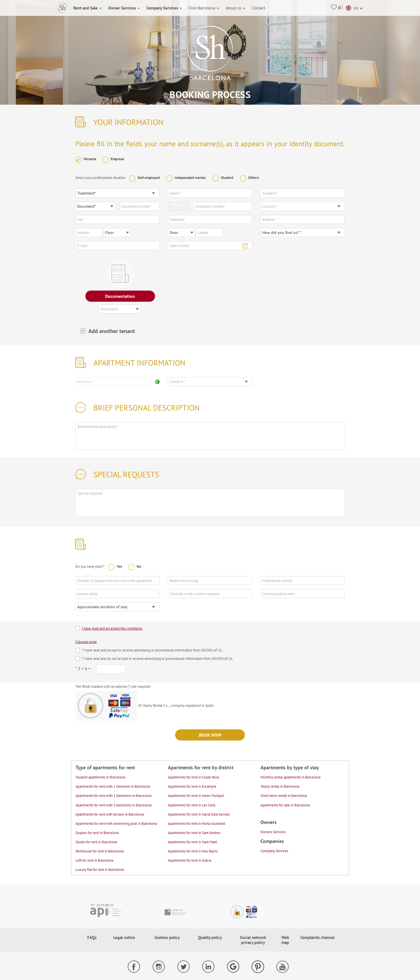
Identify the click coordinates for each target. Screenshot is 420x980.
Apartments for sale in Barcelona (285, 805)
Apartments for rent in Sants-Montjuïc (196, 796)
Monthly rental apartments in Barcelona (290, 777)
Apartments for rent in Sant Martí (192, 842)
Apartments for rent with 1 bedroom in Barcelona (113, 786)
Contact (259, 8)
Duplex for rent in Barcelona (97, 833)
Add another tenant (112, 331)
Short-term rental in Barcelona (284, 796)
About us (235, 8)
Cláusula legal (86, 642)
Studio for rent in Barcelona (96, 842)
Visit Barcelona (204, 8)
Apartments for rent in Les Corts (192, 805)
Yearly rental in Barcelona (280, 786)
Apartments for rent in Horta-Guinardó (197, 824)
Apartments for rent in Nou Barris (193, 851)
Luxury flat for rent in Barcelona (100, 870)
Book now (210, 735)
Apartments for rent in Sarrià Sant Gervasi (199, 814)
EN (352, 8)
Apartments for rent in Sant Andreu (194, 833)
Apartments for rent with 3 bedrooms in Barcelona (114, 805)
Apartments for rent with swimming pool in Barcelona (116, 824)
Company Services (274, 851)
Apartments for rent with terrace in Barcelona (110, 814)
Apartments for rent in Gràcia (190, 860)
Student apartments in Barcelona (100, 777)
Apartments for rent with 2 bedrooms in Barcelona (114, 796)
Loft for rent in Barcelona (94, 860)
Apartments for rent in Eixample (192, 786)
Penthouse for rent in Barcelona (100, 851)
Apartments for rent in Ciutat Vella (193, 777)
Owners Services (273, 832)
